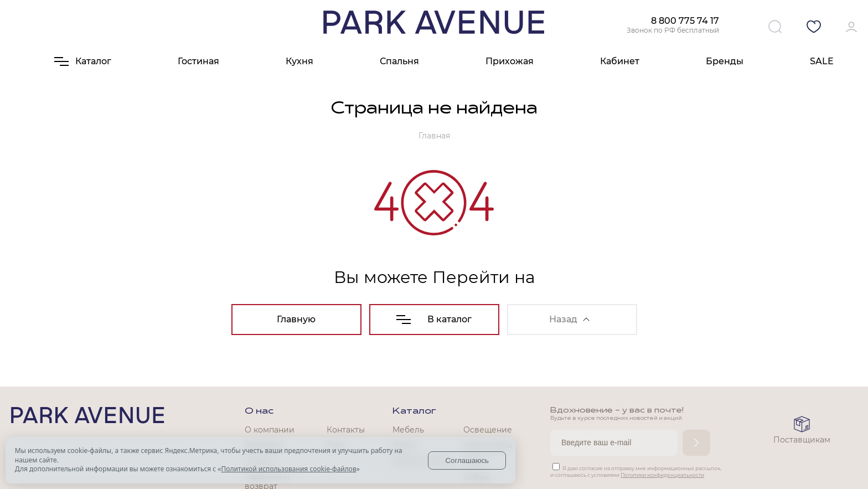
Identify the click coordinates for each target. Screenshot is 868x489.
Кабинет (620, 61)
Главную (296, 319)
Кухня (299, 61)
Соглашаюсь (467, 460)
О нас (259, 411)
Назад (569, 319)
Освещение (488, 430)
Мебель (408, 430)
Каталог (414, 411)
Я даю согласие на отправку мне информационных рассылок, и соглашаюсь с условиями (636, 472)
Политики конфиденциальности (662, 475)
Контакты (346, 430)
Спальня (399, 61)
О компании (270, 430)
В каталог (434, 319)
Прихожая (510, 61)
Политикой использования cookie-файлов (288, 469)
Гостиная (198, 61)
